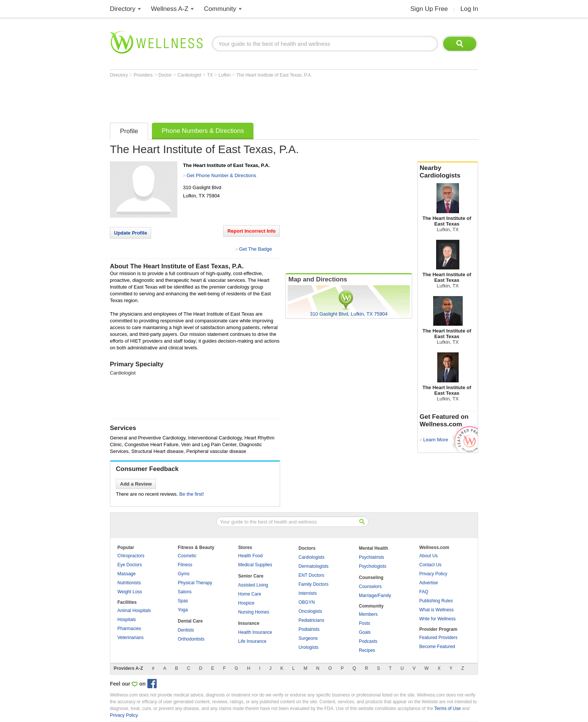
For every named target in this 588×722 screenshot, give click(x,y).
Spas (183, 601)
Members (368, 614)
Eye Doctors (130, 565)
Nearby (448, 172)
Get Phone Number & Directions (221, 175)
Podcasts (368, 641)
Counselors (370, 587)
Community (220, 9)
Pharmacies (129, 629)
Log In (469, 9)
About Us (428, 556)
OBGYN (307, 602)
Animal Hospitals (134, 611)
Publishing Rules (436, 601)
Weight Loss (130, 592)
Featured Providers (438, 638)
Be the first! (192, 494)
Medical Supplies (255, 565)
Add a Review (136, 484)
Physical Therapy (195, 583)
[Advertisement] (246, 98)
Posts (364, 623)
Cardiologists (311, 557)
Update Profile (130, 233)
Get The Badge (255, 249)
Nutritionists (129, 583)
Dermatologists (313, 566)
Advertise (429, 583)
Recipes (367, 650)
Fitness (185, 565)
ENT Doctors (311, 575)
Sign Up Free (429, 9)
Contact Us (430, 565)
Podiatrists (309, 629)
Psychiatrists (371, 557)
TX (211, 75)
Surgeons (308, 638)
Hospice (246, 603)
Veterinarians (130, 638)
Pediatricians (311, 620)
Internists (308, 593)
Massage (127, 574)
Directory (123, 9)
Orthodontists (191, 639)
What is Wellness (436, 610)
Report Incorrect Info (251, 231)
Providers (144, 75)
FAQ (424, 592)
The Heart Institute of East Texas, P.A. (274, 75)
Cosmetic (187, 556)
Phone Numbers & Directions (203, 131)
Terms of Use (448, 708)
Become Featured (437, 647)
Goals (365, 632)
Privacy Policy (433, 574)
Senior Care (251, 576)
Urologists (308, 647)
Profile (129, 131)
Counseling (371, 578)
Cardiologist (190, 75)
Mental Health (373, 548)
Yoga (183, 610)
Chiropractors (131, 556)
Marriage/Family (375, 596)
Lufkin (225, 75)
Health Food (250, 556)
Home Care (250, 594)
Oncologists (310, 611)
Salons (185, 592)
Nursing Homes (254, 612)
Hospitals (127, 620)
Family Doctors (313, 584)
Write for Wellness (437, 619)
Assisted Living (253, 585)
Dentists (186, 630)
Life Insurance (252, 641)
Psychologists (373, 566)
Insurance (249, 623)
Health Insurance (255, 632)
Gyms (184, 574)
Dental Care (190, 621)
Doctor (166, 75)
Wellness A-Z (170, 9)
